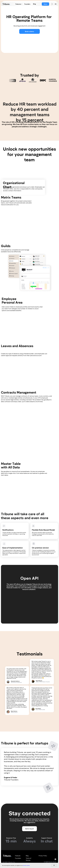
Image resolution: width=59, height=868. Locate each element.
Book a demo (29, 31)
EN (52, 4)
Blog (34, 4)
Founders (27, 4)
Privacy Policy (43, 856)
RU (56, 4)
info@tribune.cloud (50, 862)
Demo (45, 4)
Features (18, 4)
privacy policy (26, 865)
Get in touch (29, 829)
